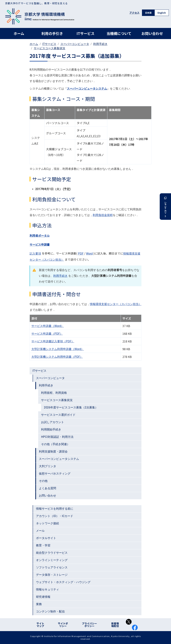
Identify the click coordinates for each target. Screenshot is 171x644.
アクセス (134, 13)
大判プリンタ (47, 466)
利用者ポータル (40, 236)
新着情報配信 (115, 625)
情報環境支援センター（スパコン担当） (116, 304)
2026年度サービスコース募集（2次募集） (71, 407)
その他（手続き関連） (55, 444)
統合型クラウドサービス (52, 553)
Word (89, 254)
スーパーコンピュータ (75, 44)
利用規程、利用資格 (54, 393)
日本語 (148, 13)
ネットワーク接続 (47, 523)
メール (40, 531)
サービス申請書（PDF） (47, 334)
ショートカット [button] (165, 207)
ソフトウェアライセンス (52, 567)
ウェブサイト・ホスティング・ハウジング (63, 582)
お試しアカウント (53, 422)
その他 (43, 481)
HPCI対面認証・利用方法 (57, 437)
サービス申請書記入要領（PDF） (53, 341)
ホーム (19, 33)
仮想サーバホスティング (55, 474)
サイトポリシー (63, 625)
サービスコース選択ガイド (58, 415)
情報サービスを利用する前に (55, 509)
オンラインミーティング (52, 560)
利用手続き (100, 44)
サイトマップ (40, 625)
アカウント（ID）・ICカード (55, 516)
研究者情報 (43, 597)
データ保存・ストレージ (52, 575)
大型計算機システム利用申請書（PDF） (57, 357)
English (162, 13)
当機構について (119, 33)
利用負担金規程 (103, 215)
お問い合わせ (152, 33)
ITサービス (85, 33)
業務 (39, 604)
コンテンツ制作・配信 (50, 611)
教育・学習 (43, 545)
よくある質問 (47, 488)
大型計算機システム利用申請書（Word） (58, 349)
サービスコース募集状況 (49, 48)
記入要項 (35, 254)
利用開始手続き (51, 429)
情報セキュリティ (47, 589)
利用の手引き (52, 33)
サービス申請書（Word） (48, 326)
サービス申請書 (40, 245)
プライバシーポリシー (89, 625)
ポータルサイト (46, 538)
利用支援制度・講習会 (53, 452)
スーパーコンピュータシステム (59, 459)
